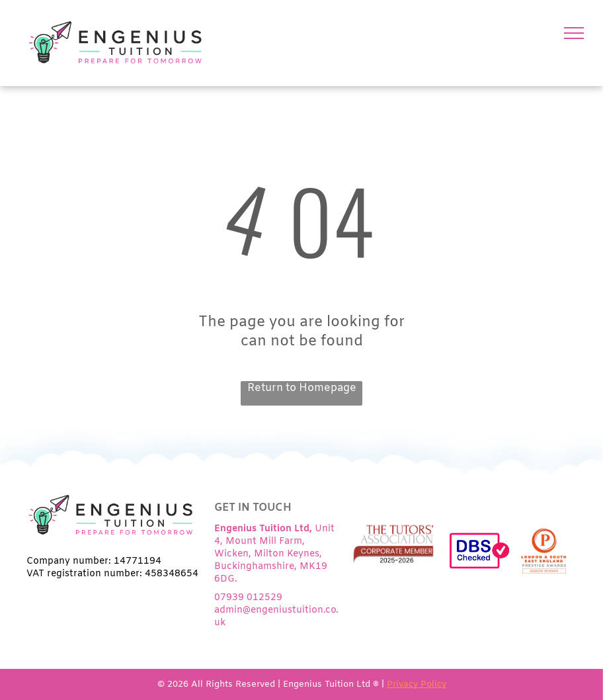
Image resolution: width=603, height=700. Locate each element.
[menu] (574, 33)
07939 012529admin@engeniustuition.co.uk (276, 610)
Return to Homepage (302, 388)
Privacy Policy (417, 684)
